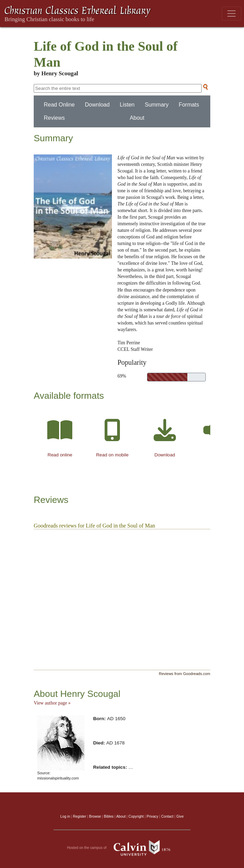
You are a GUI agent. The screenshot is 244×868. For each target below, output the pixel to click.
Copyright (136, 816)
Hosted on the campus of (122, 848)
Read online (60, 455)
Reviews (54, 118)
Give (180, 816)
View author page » (52, 703)
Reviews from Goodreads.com (185, 674)
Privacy (153, 816)
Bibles (109, 816)
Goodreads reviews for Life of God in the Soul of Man (94, 526)
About (137, 118)
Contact (167, 816)
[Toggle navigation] (231, 14)
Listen (127, 105)
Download (97, 105)
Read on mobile (112, 455)
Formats (189, 105)
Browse (95, 816)
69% (122, 376)
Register (80, 816)
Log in (65, 816)
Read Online (59, 105)
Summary (156, 105)
